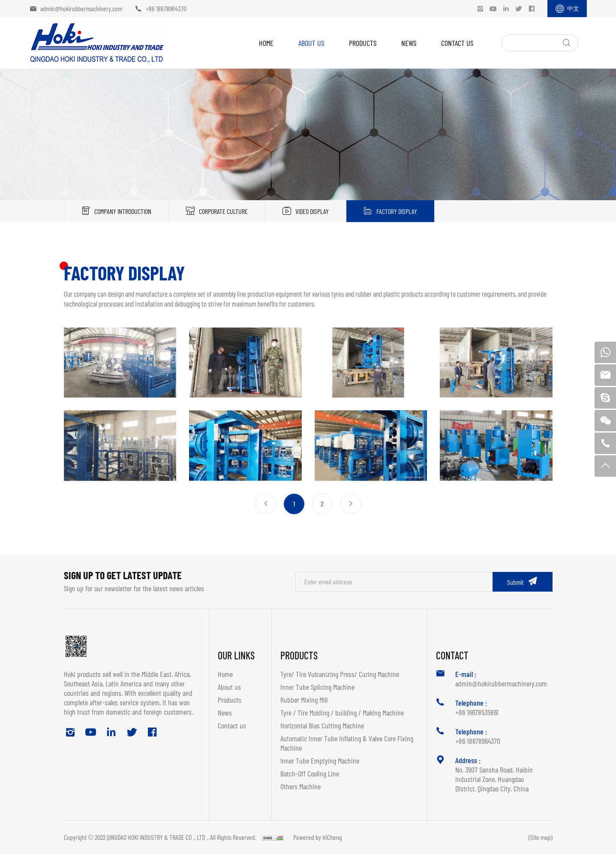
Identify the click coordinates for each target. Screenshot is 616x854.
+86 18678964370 (166, 8)
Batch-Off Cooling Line (310, 773)
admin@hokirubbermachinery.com (81, 8)
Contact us (457, 43)
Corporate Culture (223, 211)
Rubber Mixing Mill (304, 700)
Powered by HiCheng (318, 837)
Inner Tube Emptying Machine (320, 761)
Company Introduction (123, 211)
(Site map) (541, 837)
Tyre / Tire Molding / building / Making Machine (342, 713)
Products (363, 43)
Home (266, 43)
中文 (573, 8)
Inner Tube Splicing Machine (317, 687)
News (409, 43)
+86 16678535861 (477, 712)
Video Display (312, 211)
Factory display (397, 211)
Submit (515, 582)
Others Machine (300, 786)
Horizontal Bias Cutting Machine (322, 725)
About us (311, 43)
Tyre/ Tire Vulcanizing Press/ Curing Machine (340, 674)
